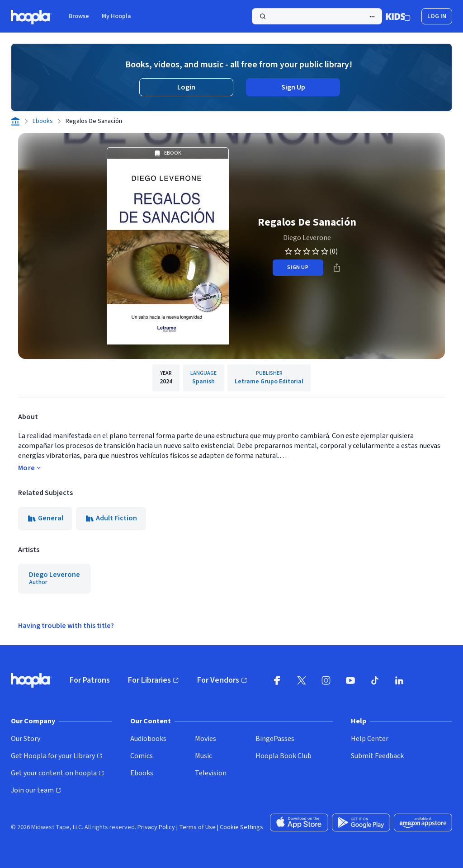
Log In (437, 16)
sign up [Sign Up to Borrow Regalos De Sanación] (298, 267)
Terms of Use (197, 827)
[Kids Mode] (398, 16)
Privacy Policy (156, 827)
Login (186, 87)
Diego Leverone (307, 238)
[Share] (337, 268)
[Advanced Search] (372, 17)
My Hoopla (116, 16)
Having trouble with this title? (66, 626)
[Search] (317, 16)
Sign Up (293, 87)
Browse (79, 16)
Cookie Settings (241, 827)
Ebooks (43, 121)
